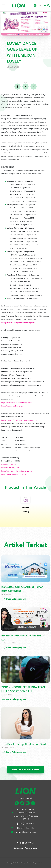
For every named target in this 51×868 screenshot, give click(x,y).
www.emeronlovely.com (10, 468)
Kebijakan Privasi (26, 843)
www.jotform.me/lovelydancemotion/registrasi (18, 323)
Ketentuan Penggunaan (26, 848)
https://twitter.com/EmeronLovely (14, 406)
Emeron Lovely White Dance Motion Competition (19, 420)
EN (39, 5)
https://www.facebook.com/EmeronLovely (17, 403)
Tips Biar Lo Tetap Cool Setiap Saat (24, 744)
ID (45, 5)
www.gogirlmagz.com (9, 464)
